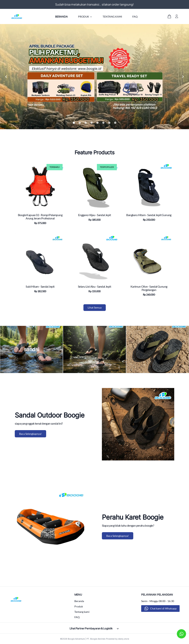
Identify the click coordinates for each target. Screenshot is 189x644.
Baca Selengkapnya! (30, 434)
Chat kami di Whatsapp (163, 608)
